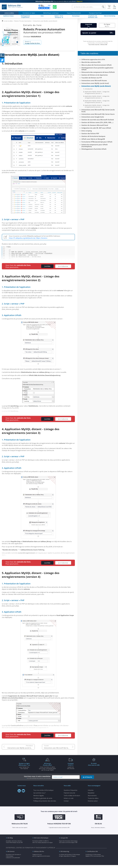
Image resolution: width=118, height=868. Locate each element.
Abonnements (92, 798)
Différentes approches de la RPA (93, 59)
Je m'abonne (63, 269)
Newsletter (91, 796)
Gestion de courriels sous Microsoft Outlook (98, 120)
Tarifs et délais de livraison (72, 798)
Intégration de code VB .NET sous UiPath (96, 128)
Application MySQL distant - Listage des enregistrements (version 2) (97, 97)
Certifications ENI (92, 854)
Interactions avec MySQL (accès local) (20, 751)
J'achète (47, 269)
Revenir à (32, 42)
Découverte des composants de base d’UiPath (98, 72)
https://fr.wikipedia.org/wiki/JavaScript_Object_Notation (28, 238)
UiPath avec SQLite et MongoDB (93, 139)
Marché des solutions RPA (91, 62)
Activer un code (69, 801)
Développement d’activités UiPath (94, 149)
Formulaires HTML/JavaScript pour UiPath (97, 142)
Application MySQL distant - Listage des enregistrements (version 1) (97, 93)
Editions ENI (12, 7)
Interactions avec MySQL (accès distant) (96, 86)
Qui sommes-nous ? (40, 796)
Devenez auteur (93, 804)
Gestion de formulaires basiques (93, 136)
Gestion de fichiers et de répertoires (95, 75)
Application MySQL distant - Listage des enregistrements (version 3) (97, 102)
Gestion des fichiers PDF (90, 134)
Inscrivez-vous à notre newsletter (37, 780)
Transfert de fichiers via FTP (92, 78)
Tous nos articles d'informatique (43, 793)
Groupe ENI (64, 841)
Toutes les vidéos (93, 801)
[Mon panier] (109, 7)
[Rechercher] (103, 7)
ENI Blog (10, 841)
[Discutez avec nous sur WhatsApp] (55, 7)
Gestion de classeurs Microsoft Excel (95, 125)
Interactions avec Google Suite (93, 117)
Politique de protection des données (45, 804)
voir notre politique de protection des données (39, 781)
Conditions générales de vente (43, 801)
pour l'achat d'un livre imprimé (24, 769)
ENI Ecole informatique (41, 841)
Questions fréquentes (71, 793)
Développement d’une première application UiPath (97, 69)
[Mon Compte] (114, 7)
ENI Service (11, 854)
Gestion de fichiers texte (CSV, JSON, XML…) (97, 122)
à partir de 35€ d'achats (71, 769)
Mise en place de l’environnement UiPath (97, 65)
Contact (66, 804)
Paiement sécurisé (69, 796)
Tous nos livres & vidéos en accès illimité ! (59, 1)
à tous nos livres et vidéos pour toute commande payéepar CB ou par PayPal (47, 770)
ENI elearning (65, 854)
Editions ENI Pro (39, 854)
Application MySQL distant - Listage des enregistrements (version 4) (97, 106)
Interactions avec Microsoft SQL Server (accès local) (59, 751)
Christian (32, 37)
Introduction (89, 89)
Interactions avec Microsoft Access (94, 81)
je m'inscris (88, 780)
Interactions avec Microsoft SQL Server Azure (98, 114)
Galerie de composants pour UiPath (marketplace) (95, 146)
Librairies (91, 793)
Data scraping (87, 131)
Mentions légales (39, 798)
